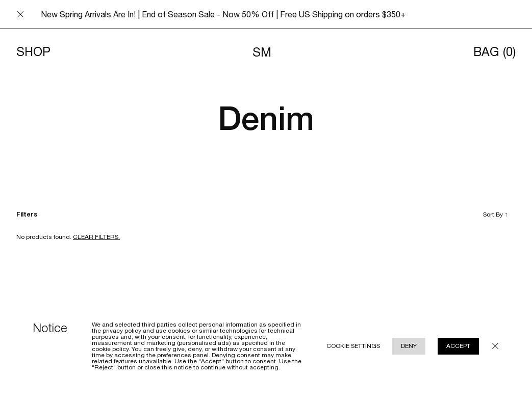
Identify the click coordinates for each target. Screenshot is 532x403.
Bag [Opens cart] (495, 52)
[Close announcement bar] (20, 14)
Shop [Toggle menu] (33, 52)
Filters (27, 214)
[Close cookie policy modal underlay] (495, 346)
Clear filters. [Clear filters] (96, 237)
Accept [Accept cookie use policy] (458, 346)
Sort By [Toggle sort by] (495, 214)
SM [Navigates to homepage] (262, 52)
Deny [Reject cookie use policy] (409, 346)
